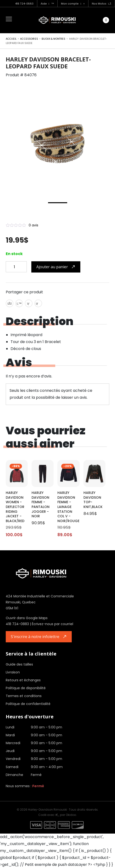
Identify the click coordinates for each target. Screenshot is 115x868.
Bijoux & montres (53, 39)
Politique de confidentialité (28, 704)
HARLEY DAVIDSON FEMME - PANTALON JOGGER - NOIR (41, 505)
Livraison (13, 672)
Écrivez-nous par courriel (52, 624)
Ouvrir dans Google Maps (27, 618)
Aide (47, 4)
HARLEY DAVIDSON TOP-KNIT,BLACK (93, 500)
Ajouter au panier (52, 267)
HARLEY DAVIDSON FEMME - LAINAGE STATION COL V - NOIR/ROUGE (68, 507)
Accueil (11, 39)
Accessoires (29, 39)
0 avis (33, 225)
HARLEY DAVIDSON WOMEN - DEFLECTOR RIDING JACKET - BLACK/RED (15, 507)
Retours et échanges (23, 680)
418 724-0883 (24, 4)
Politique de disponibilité (26, 688)
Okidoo (71, 815)
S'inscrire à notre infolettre (35, 637)
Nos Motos (101, 4)
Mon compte (73, 4)
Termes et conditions (24, 696)
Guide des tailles (19, 664)
